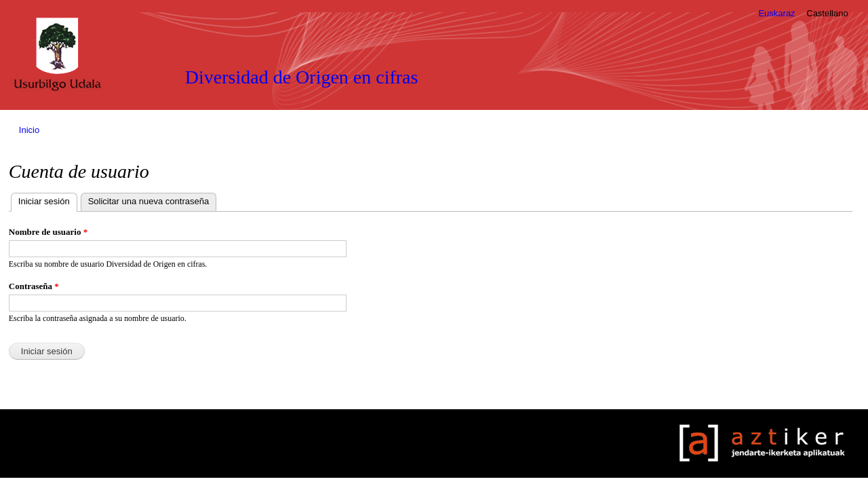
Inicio (29, 130)
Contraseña (34, 286)
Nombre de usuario (48, 232)
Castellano (827, 13)
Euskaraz (776, 13)
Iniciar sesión (48, 200)
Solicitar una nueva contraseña (149, 201)
